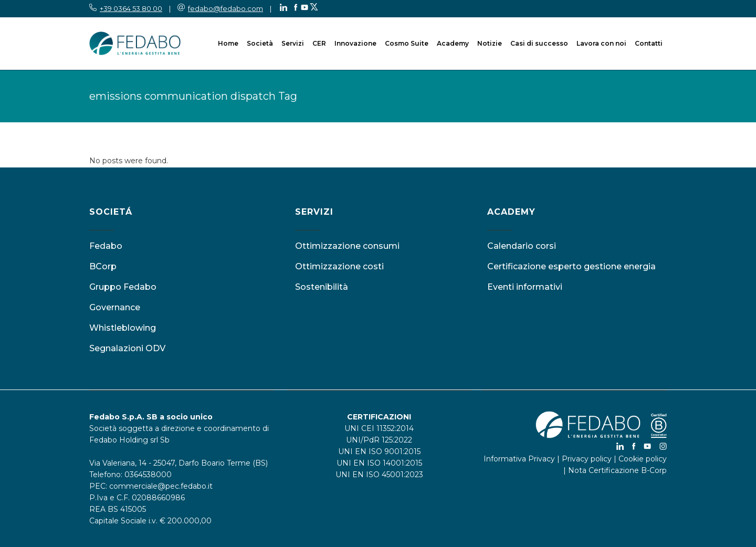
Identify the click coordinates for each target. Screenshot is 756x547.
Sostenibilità (322, 287)
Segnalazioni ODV (127, 348)
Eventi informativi (525, 287)
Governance (115, 307)
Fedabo (106, 246)
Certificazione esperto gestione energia (571, 266)
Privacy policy (587, 459)
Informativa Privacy (519, 459)
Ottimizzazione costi (339, 266)
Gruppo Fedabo (123, 287)
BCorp (103, 266)
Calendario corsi (522, 246)
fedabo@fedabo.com (225, 8)
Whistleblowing (123, 328)
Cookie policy (643, 459)
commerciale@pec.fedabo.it (161, 486)
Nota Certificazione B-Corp (617, 470)
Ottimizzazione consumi (347, 246)
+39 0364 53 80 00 (131, 8)
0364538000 (148, 475)
